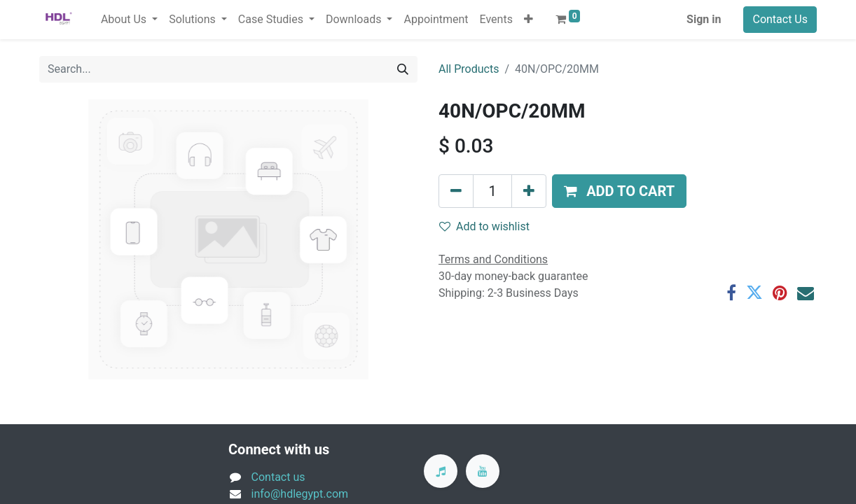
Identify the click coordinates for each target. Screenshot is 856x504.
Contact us (278, 477)
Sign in (704, 19)
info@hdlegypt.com (300, 494)
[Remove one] (456, 191)
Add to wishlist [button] (484, 226)
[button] (529, 20)
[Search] (403, 69)
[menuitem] (436, 20)
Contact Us (780, 19)
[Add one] (529, 191)
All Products (469, 69)
